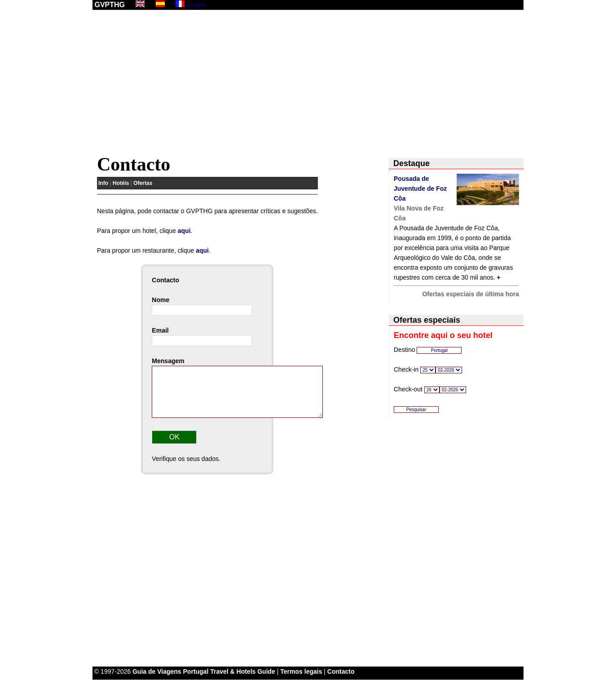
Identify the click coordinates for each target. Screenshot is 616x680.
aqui (184, 231)
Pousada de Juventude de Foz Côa (420, 189)
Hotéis (121, 183)
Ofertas (143, 183)
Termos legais (301, 671)
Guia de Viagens (157, 671)
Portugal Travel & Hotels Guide (229, 671)
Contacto (341, 671)
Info (103, 183)
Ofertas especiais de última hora (471, 294)
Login (197, 5)
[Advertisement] (308, 84)
